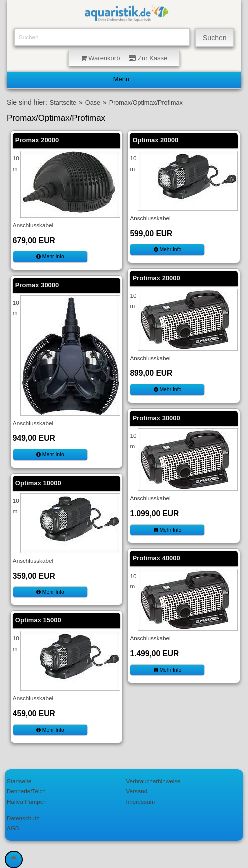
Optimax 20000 (155, 140)
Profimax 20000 (156, 278)
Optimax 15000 (38, 620)
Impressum (140, 801)
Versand (136, 791)
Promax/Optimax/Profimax (146, 103)
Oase (93, 103)
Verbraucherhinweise (153, 781)
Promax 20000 (37, 140)
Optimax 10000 (38, 483)
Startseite (63, 103)
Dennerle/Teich (26, 791)
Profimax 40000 (156, 558)
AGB (13, 828)
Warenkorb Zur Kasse (124, 58)
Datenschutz (23, 818)
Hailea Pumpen (27, 801)
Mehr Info (50, 256)
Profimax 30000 (156, 418)
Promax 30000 (37, 285)
